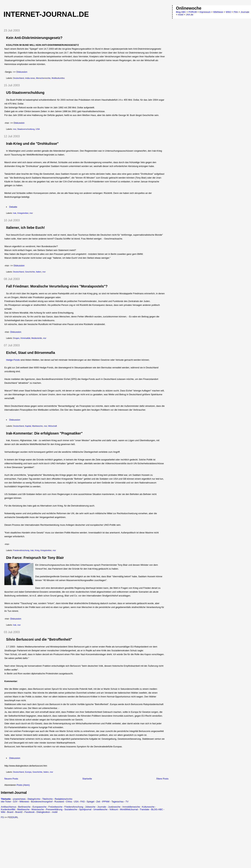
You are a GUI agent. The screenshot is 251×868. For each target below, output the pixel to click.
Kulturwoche (148, 807)
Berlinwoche (24, 807)
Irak (15, 213)
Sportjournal (85, 809)
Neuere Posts (11, 779)
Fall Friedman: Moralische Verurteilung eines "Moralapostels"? (57, 286)
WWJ (228, 12)
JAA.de (190, 15)
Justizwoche (114, 807)
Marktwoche (38, 426)
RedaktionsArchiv (64, 799)
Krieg (37, 550)
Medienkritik (37, 338)
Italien (39, 272)
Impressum (205, 12)
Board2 (19, 812)
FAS (83, 802)
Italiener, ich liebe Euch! (25, 228)
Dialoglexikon (43, 812)
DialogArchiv (34, 799)
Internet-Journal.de (46, 14)
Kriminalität (25, 338)
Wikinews (24, 802)
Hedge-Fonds (13, 360)
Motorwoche (38, 809)
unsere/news (19, 799)
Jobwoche (90, 807)
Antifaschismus (8, 807)
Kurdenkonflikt (8, 809)
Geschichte (30, 272)
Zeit (98, 802)
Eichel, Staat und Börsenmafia (31, 353)
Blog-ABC (181, 12)
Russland (59, 802)
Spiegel (90, 802)
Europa (28, 772)
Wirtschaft (52, 426)
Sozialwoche (71, 809)
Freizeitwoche (55, 807)
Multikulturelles (58, 78)
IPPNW (106, 802)
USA (38, 129)
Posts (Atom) (23, 785)
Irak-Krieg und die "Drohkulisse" (32, 144)
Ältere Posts (162, 779)
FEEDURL (13, 817)
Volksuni (114, 809)
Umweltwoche (100, 809)
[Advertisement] (30, 843)
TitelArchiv (47, 799)
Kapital (28, 426)
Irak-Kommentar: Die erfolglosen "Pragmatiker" (44, 433)
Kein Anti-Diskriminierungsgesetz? (34, 38)
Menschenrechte (43, 78)
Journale (102, 807)
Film (236, 12)
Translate (144, 809)
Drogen (16, 338)
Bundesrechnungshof (42, 802)
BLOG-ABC (157, 809)
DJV (15, 802)
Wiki (3, 812)
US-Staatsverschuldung (25, 93)
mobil (55, 812)
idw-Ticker (6, 802)
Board (10, 812)
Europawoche (39, 807)
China (69, 802)
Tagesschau (117, 802)
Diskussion (22, 72)
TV (127, 802)
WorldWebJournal (129, 809)
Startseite (87, 779)
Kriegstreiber (23, 213)
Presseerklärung (54, 809)
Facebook (30, 812)
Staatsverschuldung (26, 129)
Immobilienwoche (131, 807)
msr (15, 129)
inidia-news (30, 78)
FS (2, 817)
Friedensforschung (21, 550)
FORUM (193, 12)
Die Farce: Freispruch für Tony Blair (35, 558)
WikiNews (218, 12)
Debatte (13, 207)
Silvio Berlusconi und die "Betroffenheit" (39, 639)
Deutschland (19, 78)
